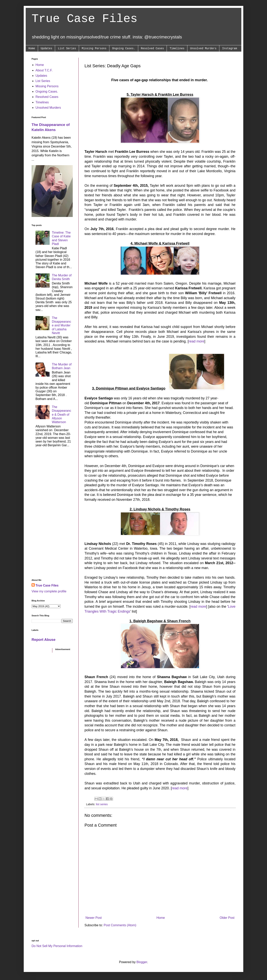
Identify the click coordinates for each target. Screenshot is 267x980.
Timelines (177, 48)
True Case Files (84, 19)
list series (102, 804)
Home (32, 48)
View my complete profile (49, 591)
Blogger (142, 962)
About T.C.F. (44, 70)
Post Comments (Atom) (120, 925)
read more (196, 341)
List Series (67, 48)
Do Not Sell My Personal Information (57, 946)
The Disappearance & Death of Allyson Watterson (61, 414)
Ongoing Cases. (124, 48)
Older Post (227, 918)
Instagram (230, 48)
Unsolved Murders (203, 48)
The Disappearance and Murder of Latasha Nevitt (61, 325)
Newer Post (94, 918)
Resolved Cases (153, 48)
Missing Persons (94, 48)
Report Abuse (44, 640)
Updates (47, 48)
